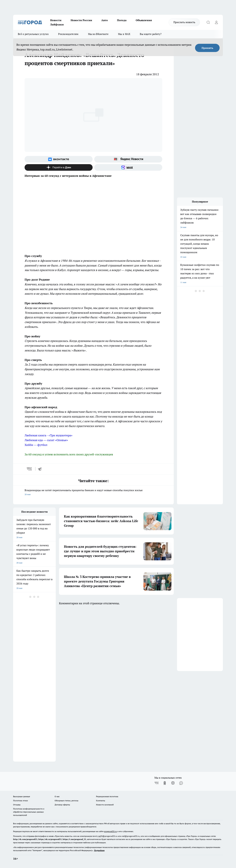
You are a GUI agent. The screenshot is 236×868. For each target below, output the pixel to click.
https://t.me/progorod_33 (74, 839)
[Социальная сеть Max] (128, 167)
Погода (122, 20)
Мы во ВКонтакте (98, 34)
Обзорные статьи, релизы (66, 801)
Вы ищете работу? (151, 34)
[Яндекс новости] (128, 159)
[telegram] (41, 469)
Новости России (81, 20)
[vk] (30, 469)
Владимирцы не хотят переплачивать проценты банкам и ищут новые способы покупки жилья (93, 493)
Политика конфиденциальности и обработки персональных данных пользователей (29, 812)
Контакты (101, 801)
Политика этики (20, 801)
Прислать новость (184, 22)
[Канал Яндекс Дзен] (59, 167)
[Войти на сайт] (216, 22)
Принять (207, 48)
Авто (105, 20)
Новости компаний (105, 805)
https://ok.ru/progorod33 (50, 839)
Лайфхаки (57, 24)
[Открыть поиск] (208, 22)
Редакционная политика (107, 796)
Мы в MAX (124, 34)
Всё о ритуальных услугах (33, 34)
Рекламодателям (68, 34)
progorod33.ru (110, 831)
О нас (57, 796)
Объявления (144, 20)
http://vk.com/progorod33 (25, 839)
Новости (56, 20)
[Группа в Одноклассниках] (165, 783)
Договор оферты (62, 805)
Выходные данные (22, 796)
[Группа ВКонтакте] (59, 159)
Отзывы (17, 805)
